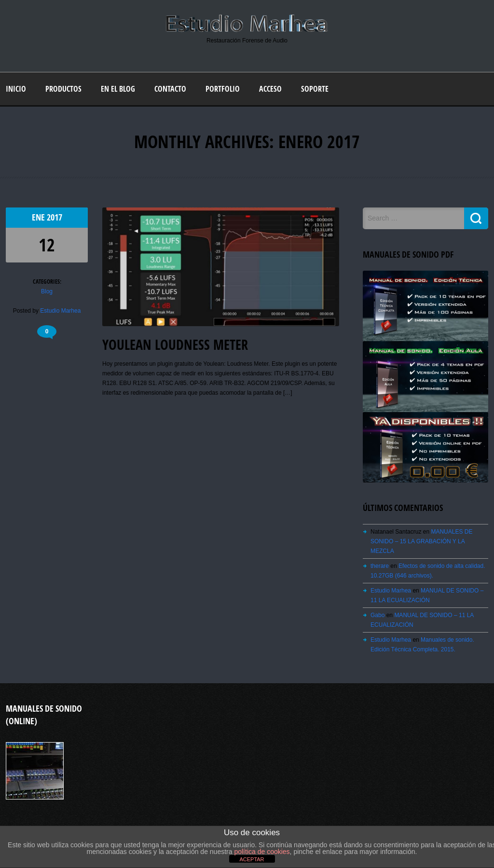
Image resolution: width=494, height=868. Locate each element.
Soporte (315, 89)
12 (47, 245)
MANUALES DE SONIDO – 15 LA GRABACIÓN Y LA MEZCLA (421, 541)
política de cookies (262, 852)
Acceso (270, 89)
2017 (55, 217)
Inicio (16, 89)
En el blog (118, 89)
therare (380, 566)
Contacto (170, 89)
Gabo (377, 615)
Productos (63, 89)
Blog (47, 291)
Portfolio (223, 89)
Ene (39, 217)
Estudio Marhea (60, 311)
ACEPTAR (252, 859)
